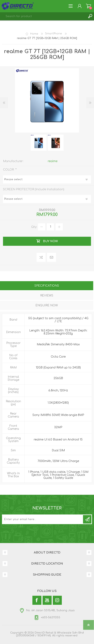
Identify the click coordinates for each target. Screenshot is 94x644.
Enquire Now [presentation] (47, 305)
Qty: (34, 227)
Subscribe (87, 519)
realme (53, 161)
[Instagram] (57, 600)
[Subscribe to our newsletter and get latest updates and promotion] (43, 519)
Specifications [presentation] (47, 286)
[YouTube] (47, 600)
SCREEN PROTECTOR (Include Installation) (34, 189)
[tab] (47, 286)
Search (90, 16)
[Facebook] (37, 600)
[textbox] (43, 16)
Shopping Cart (88, 6)
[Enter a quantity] (50, 227)
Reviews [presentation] (47, 296)
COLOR (9, 170)
